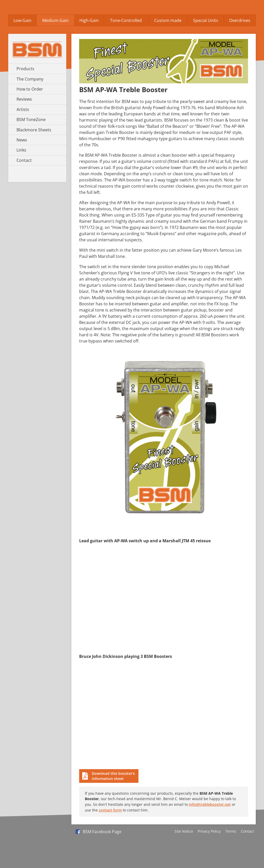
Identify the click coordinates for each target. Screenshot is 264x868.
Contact (24, 160)
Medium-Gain (55, 20)
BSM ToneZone (31, 120)
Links (21, 150)
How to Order (30, 89)
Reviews (24, 99)
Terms (231, 831)
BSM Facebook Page (98, 832)
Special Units (206, 20)
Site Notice (184, 831)
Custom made (168, 20)
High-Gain (89, 20)
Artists (23, 109)
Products (25, 69)
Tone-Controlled (126, 20)
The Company (30, 79)
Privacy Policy (209, 831)
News (22, 140)
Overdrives (240, 20)
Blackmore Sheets (34, 130)
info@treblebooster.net (210, 804)
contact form (110, 810)
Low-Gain (22, 20)
